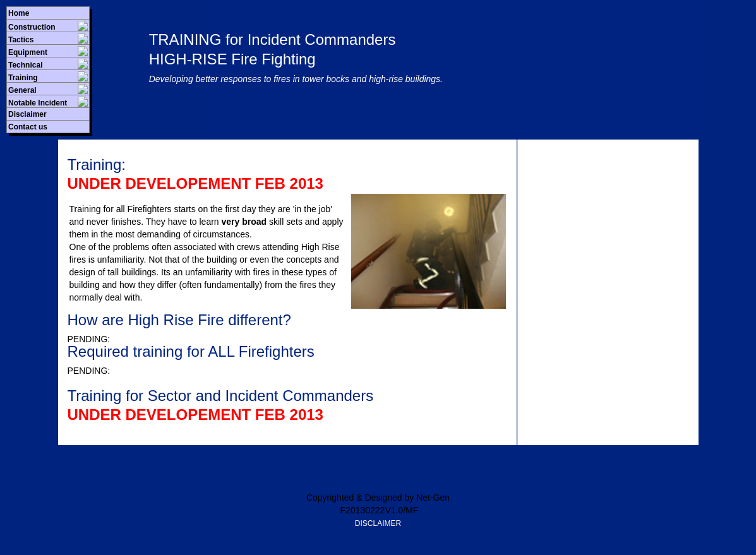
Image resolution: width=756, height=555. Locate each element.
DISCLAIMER (378, 523)
